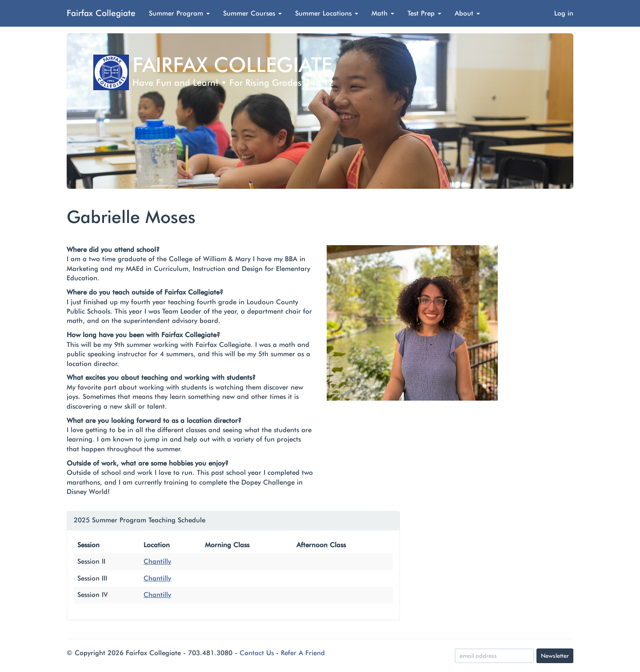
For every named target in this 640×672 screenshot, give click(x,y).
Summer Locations (327, 13)
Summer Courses (252, 13)
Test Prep (424, 13)
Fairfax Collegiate (101, 13)
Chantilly (157, 561)
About (467, 13)
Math (383, 13)
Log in (564, 13)
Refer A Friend (303, 653)
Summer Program (179, 13)
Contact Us (257, 653)
